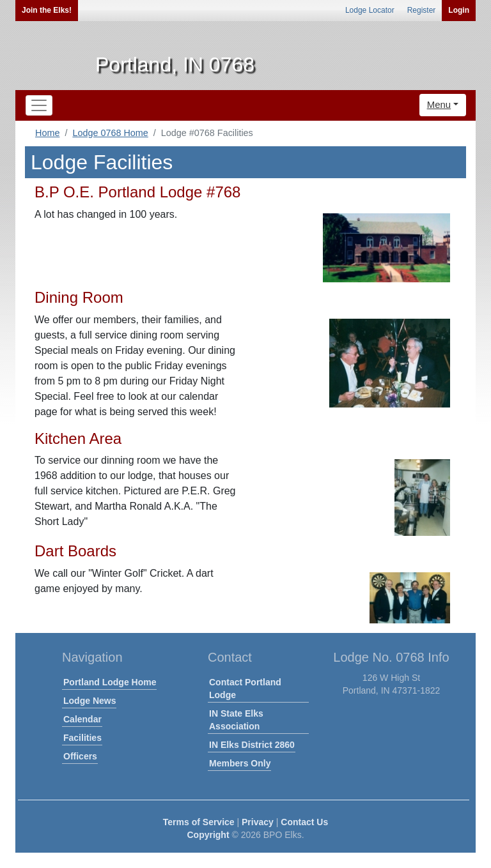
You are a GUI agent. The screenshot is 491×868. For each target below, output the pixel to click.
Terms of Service (199, 822)
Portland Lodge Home (110, 682)
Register (422, 10)
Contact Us (304, 822)
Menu (439, 104)
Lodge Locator (370, 10)
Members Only (240, 763)
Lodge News (90, 701)
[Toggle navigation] (39, 105)
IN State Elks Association (236, 720)
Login (459, 10)
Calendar (82, 719)
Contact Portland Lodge (245, 689)
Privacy (258, 822)
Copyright (208, 835)
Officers (80, 756)
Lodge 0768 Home (110, 133)
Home (47, 133)
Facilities (82, 738)
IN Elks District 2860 (252, 745)
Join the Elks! (47, 10)
